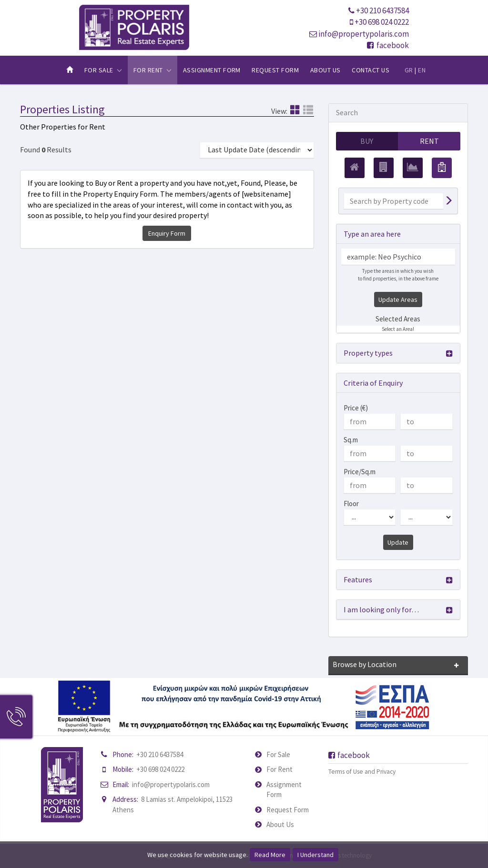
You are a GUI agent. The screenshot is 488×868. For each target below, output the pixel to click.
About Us (325, 70)
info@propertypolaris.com (364, 34)
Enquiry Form (167, 233)
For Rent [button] (152, 70)
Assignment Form (212, 70)
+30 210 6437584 (382, 10)
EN (422, 70)
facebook (388, 45)
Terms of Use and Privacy (362, 772)
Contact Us (371, 70)
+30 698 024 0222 (382, 22)
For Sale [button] (103, 70)
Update (398, 542)
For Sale (278, 754)
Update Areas (398, 299)
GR (409, 70)
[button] (398, 354)
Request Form (275, 70)
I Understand (315, 855)
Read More (270, 855)
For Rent (280, 770)
